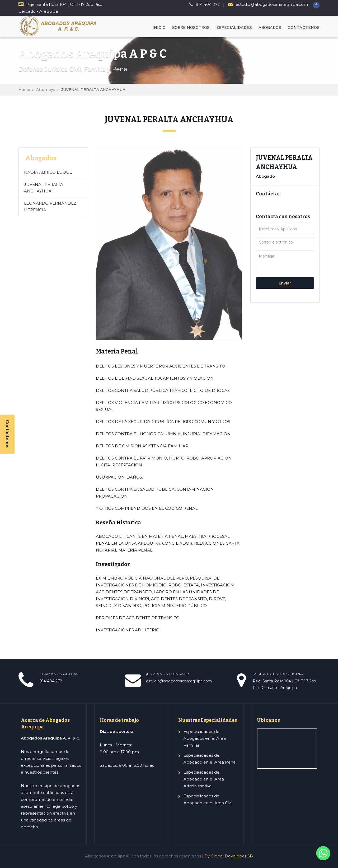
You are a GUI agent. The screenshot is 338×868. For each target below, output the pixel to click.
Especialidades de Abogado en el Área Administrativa (204, 779)
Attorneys (46, 90)
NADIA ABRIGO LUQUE (48, 172)
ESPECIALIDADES (234, 27)
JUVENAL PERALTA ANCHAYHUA (44, 188)
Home (24, 90)
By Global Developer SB (229, 856)
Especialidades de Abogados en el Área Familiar (205, 738)
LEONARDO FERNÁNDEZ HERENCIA (50, 206)
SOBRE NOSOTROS (191, 27)
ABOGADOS (270, 27)
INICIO (159, 27)
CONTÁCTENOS (304, 27)
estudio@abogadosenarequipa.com (272, 4)
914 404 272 (208, 4)
